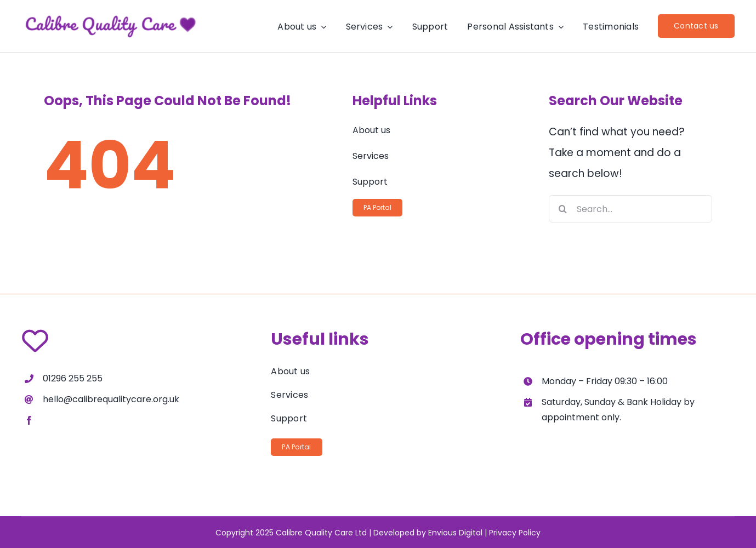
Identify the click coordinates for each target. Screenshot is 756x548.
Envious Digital (455, 533)
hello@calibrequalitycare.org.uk (111, 399)
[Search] (562, 209)
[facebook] (29, 420)
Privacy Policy (515, 533)
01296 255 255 (73, 378)
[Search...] (630, 209)
